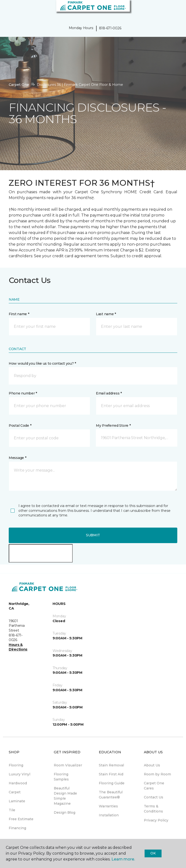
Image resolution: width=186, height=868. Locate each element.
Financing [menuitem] (17, 828)
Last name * (106, 314)
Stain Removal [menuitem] (111, 765)
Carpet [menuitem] (15, 792)
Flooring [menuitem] (16, 765)
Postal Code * (20, 426)
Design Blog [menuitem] (65, 812)
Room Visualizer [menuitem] (68, 765)
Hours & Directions (18, 647)
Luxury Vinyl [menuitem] (19, 774)
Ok (153, 853)
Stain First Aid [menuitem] (111, 774)
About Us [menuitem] (152, 765)
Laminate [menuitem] (17, 801)
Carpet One (19, 85)
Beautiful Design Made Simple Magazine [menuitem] (65, 796)
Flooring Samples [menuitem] (61, 777)
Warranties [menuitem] (108, 806)
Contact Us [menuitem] (154, 797)
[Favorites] (173, 10)
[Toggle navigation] (7, 10)
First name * (19, 314)
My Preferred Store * (113, 426)
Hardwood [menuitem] (18, 783)
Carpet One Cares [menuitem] (154, 786)
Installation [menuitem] (109, 815)
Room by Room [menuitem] (157, 774)
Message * (17, 458)
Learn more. (123, 859)
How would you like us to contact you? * (42, 363)
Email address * (109, 393)
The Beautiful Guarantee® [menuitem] (111, 795)
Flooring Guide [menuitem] (112, 783)
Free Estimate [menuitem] (21, 819)
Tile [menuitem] (12, 810)
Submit (93, 535)
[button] (168, 10)
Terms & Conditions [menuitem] (153, 809)
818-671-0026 (110, 28)
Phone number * (23, 393)
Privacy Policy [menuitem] (156, 820)
